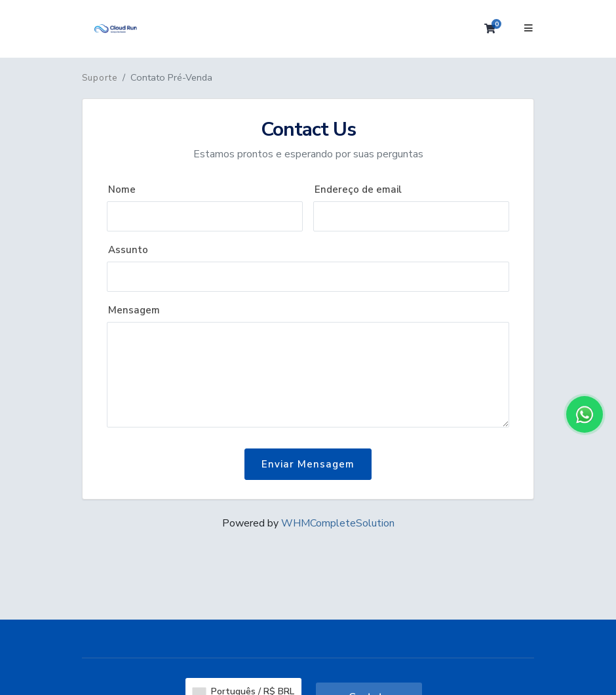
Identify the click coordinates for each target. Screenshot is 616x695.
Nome (122, 189)
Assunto (128, 250)
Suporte (100, 78)
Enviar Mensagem (308, 464)
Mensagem (134, 310)
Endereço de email (358, 189)
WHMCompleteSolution (338, 523)
